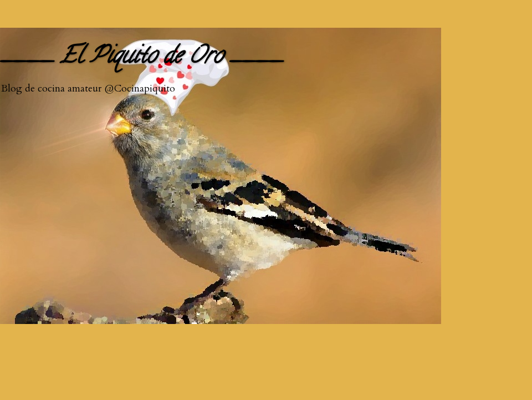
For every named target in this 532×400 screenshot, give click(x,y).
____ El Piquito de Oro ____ (141, 58)
